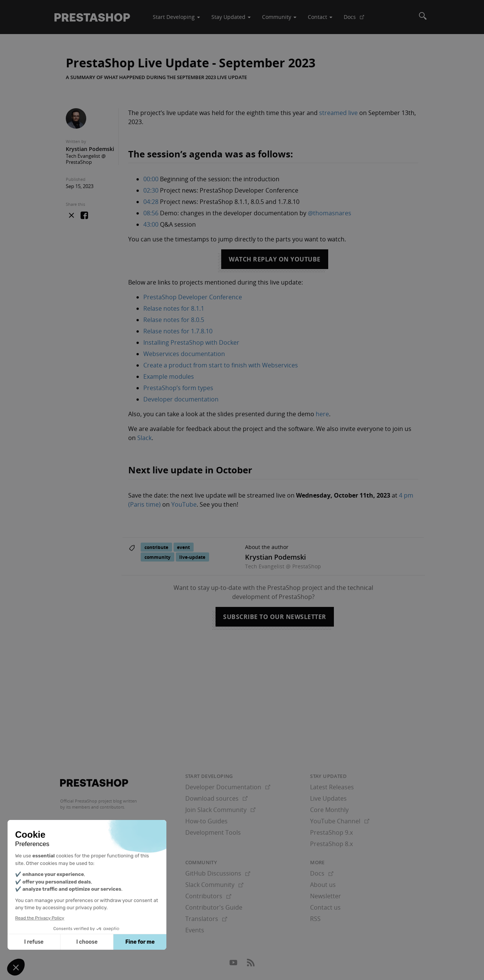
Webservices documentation (184, 354)
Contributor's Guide (214, 907)
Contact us (325, 907)
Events (195, 930)
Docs (357, 20)
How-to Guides (206, 821)
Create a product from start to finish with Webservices (221, 365)
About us (323, 885)
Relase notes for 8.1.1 (174, 308)
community (157, 557)
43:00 (151, 224)
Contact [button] (320, 17)
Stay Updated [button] (231, 17)
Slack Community (214, 885)
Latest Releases (332, 787)
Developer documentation (181, 399)
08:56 (151, 213)
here (322, 414)
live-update (192, 557)
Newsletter (326, 896)
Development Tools (213, 832)
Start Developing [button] (176, 17)
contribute (156, 547)
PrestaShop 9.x (331, 832)
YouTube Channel (340, 821)
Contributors (208, 896)
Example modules (169, 376)
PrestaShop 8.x (331, 844)
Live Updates (328, 798)
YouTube (184, 504)
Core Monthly (329, 810)
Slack (144, 438)
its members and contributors (95, 807)
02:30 (151, 190)
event (183, 547)
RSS (315, 919)
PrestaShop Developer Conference (193, 297)
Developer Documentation (228, 787)
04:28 (151, 202)
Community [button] (279, 17)
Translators (206, 919)
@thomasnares (330, 213)
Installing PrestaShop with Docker (191, 342)
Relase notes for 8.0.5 (174, 320)
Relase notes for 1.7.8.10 (178, 331)
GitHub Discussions (218, 873)
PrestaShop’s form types (178, 388)
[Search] (423, 17)
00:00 (151, 179)
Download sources (216, 798)
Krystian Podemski (90, 149)
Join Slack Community (220, 810)
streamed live (338, 113)
